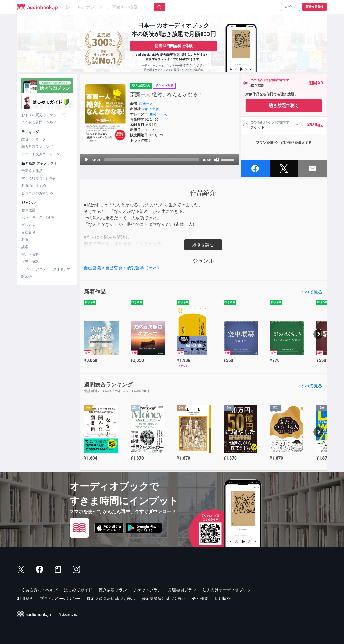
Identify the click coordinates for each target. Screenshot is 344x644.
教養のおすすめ (34, 186)
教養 (25, 240)
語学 (25, 247)
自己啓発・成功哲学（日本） (133, 268)
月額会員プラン (182, 590)
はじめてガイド (78, 590)
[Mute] (217, 160)
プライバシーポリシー (60, 599)
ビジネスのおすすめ (37, 193)
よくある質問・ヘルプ (39, 122)
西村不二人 (158, 114)
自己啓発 (28, 232)
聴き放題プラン (113, 590)
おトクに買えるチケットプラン (46, 115)
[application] (159, 160)
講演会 (27, 276)
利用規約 (25, 599)
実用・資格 (30, 254)
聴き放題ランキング (37, 147)
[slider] (152, 160)
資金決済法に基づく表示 (164, 599)
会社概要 (200, 599)
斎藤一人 (146, 104)
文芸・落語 (30, 262)
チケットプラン (147, 590)
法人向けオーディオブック (227, 590)
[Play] (87, 160)
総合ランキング (34, 139)
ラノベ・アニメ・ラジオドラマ (46, 269)
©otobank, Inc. (69, 615)
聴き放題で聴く (284, 105)
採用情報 (223, 599)
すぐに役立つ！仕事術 (39, 178)
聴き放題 (28, 210)
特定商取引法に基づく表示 (111, 599)
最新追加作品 (32, 171)
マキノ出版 (150, 109)
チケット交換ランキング (41, 154)
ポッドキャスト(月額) (38, 217)
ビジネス (28, 225)
